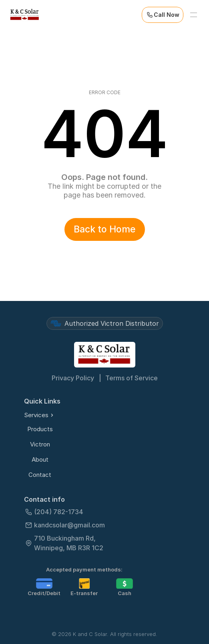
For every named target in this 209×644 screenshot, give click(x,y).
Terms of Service (132, 378)
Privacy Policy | (76, 378)
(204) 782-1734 (59, 512)
